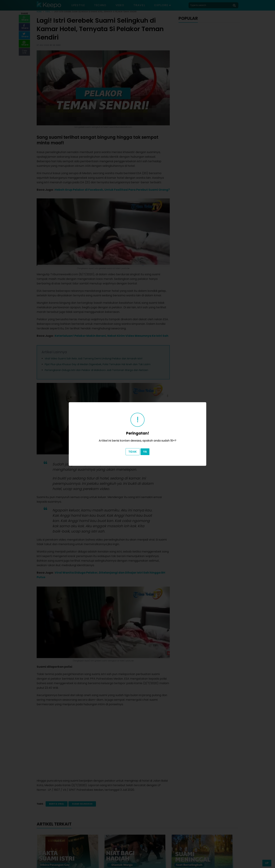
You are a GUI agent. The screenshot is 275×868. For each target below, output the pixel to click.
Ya (145, 452)
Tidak (133, 452)
